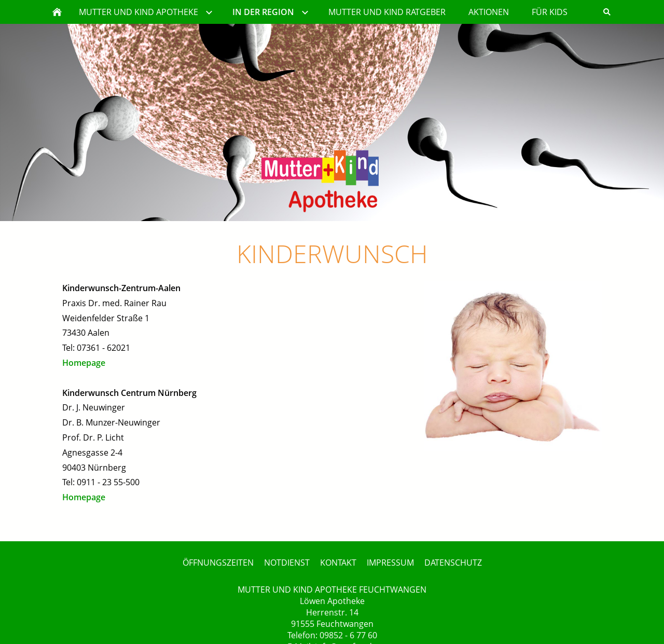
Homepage (84, 363)
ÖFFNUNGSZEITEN (218, 563)
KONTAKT (338, 563)
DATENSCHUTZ (453, 563)
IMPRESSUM (390, 563)
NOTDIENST (287, 563)
